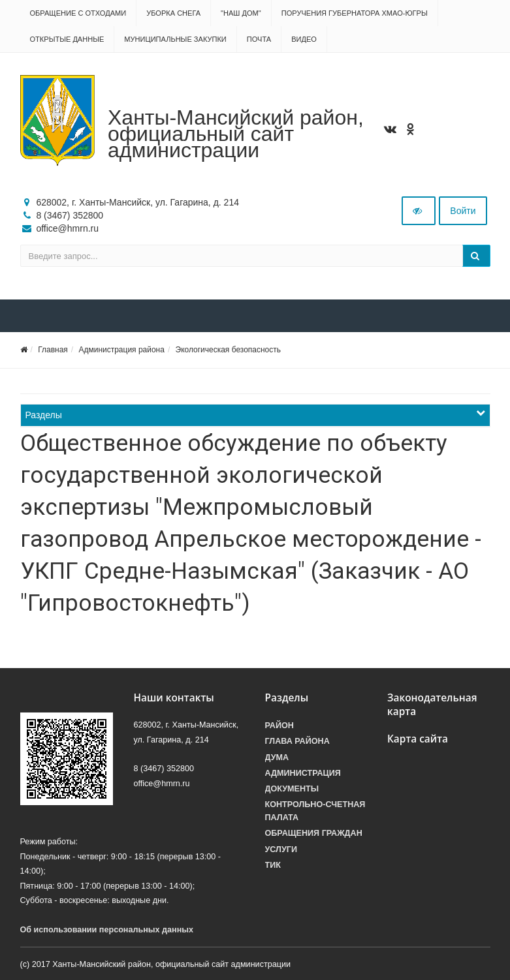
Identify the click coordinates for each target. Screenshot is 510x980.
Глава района (297, 741)
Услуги (281, 850)
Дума (277, 758)
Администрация (303, 773)
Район (279, 726)
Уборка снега (173, 13)
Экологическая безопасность (228, 350)
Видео (304, 39)
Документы (292, 789)
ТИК (273, 865)
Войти (463, 211)
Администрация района (121, 350)
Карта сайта (418, 739)
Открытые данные (67, 39)
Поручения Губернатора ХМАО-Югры (355, 13)
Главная (53, 350)
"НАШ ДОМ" (241, 13)
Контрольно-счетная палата (315, 811)
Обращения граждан (314, 833)
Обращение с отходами (78, 13)
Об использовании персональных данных (107, 930)
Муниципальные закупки (175, 39)
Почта (259, 39)
